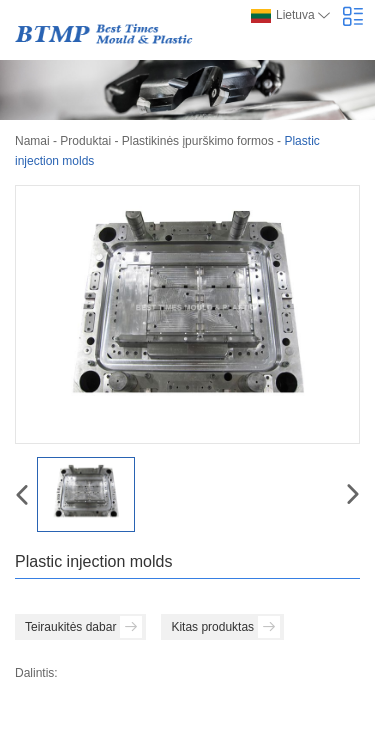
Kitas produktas (225, 627)
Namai (32, 141)
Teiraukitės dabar (83, 627)
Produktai (85, 141)
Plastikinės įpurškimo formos (198, 141)
